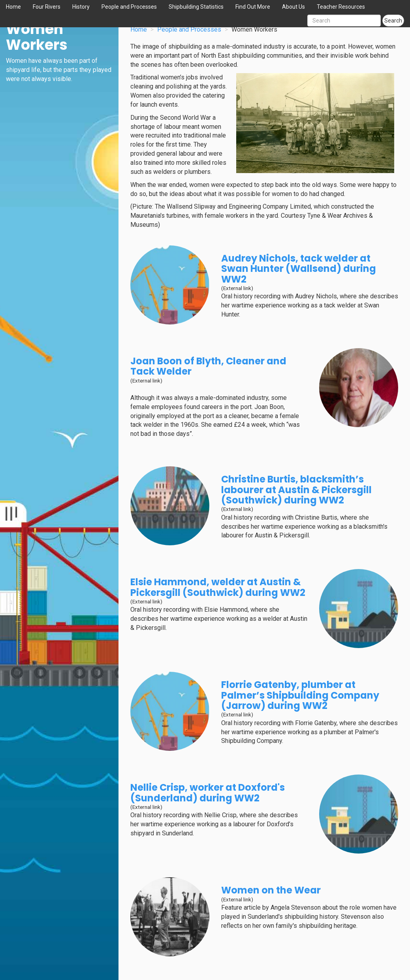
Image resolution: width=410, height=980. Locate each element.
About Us (293, 7)
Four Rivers (47, 7)
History (81, 7)
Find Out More (253, 7)
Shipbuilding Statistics (196, 7)
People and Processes (129, 7)
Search (393, 21)
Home (13, 7)
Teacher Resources (341, 7)
